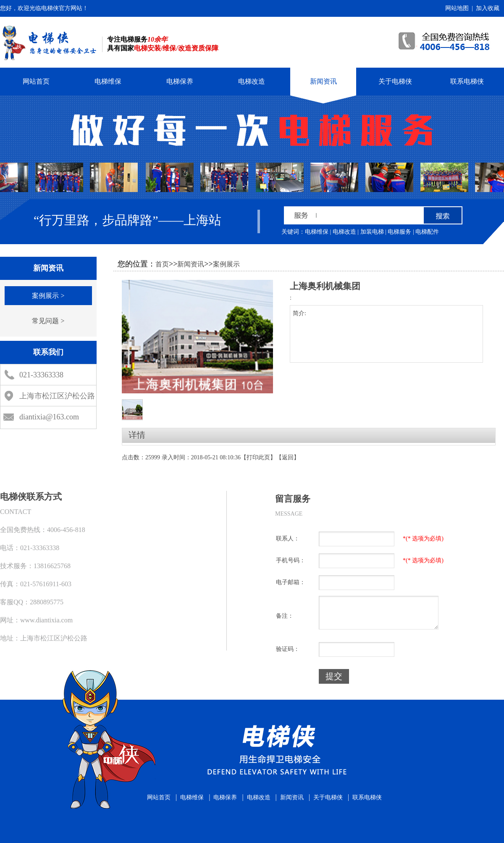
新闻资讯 (323, 81)
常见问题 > (48, 321)
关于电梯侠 (395, 81)
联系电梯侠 (467, 81)
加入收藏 (488, 8)
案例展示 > (48, 296)
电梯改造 (252, 81)
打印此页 (258, 457)
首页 (162, 264)
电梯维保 (108, 81)
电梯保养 (180, 81)
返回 (288, 457)
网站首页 (36, 81)
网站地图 (457, 8)
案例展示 (226, 264)
